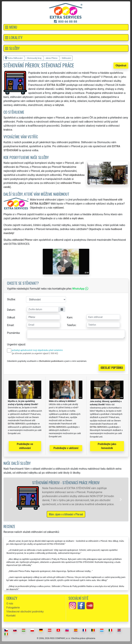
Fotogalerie (13, 608)
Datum (11, 310)
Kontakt (11, 616)
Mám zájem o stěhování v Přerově (66, 514)
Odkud (11, 317)
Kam (70, 317)
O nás (10, 604)
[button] (66, 27)
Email (10, 325)
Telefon (71, 325)
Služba (11, 299)
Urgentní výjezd (16, 344)
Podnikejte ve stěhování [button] (25, 446)
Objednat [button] (121, 65)
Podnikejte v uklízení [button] (66, 448)
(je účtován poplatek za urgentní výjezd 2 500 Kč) (35, 353)
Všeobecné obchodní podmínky (25, 612)
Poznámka (13, 333)
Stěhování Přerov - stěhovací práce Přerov (66, 482)
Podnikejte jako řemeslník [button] (107, 446)
